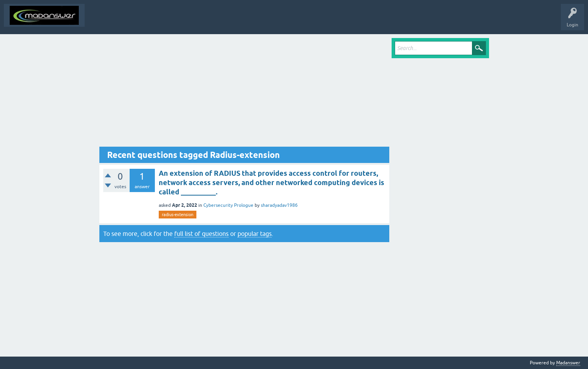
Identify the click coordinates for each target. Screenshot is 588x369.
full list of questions (201, 234)
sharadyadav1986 (279, 205)
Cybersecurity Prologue (228, 205)
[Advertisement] (245, 92)
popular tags (255, 234)
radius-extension (178, 215)
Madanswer (568, 363)
